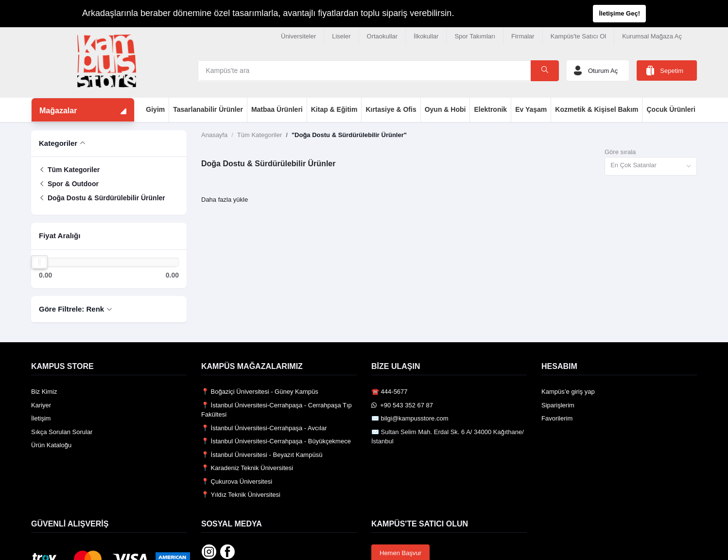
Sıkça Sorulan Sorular (62, 432)
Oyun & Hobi (445, 109)
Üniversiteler (298, 36)
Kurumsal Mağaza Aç (652, 36)
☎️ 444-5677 (390, 392)
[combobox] (651, 166)
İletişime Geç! (619, 13)
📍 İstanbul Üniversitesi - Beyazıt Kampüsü (262, 455)
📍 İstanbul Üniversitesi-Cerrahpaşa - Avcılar (264, 428)
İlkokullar (426, 36)
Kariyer (41, 405)
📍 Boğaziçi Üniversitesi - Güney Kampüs (260, 392)
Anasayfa (214, 135)
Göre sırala (620, 152)
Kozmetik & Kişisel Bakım (597, 109)
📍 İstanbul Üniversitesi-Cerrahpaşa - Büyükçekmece (276, 441)
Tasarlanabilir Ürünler (208, 109)
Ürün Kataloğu (51, 445)
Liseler (341, 36)
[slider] (39, 262)
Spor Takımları (475, 36)
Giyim (155, 109)
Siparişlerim (558, 405)
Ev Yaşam (531, 109)
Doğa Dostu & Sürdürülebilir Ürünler (102, 198)
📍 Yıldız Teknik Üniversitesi (241, 495)
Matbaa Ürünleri (277, 109)
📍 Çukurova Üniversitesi (237, 481)
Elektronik (490, 109)
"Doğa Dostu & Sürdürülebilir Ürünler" (349, 135)
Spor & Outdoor (69, 184)
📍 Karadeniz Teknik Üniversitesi (247, 468)
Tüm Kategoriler (69, 170)
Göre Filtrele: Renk (71, 309)
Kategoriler (58, 143)
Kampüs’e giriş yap (568, 392)
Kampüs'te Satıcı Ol (578, 36)
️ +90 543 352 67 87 (402, 405)
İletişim (41, 418)
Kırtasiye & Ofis (391, 109)
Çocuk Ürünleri (671, 109)
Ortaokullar (382, 36)
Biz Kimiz (44, 392)
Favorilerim (557, 418)
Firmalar (523, 36)
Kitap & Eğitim (334, 109)
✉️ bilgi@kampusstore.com (410, 418)
